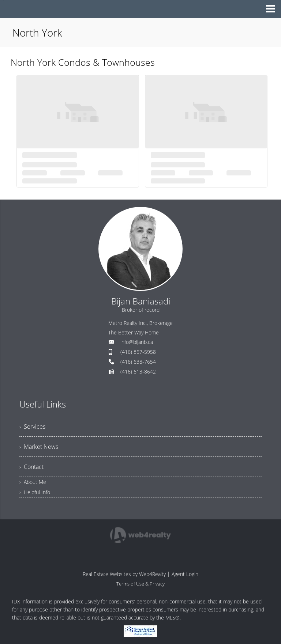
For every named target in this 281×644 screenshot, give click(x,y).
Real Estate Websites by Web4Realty (124, 574)
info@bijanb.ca (137, 342)
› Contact (31, 467)
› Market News (39, 447)
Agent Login (185, 574)
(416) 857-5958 (138, 352)
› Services (32, 427)
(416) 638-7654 (138, 362)
